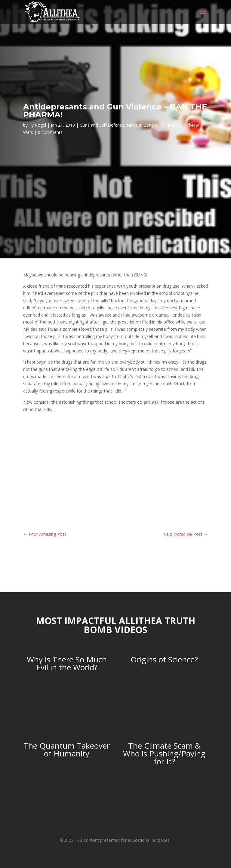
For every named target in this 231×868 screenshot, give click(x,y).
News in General (143, 125)
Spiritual (169, 125)
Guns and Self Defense (102, 125)
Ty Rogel (37, 125)
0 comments (50, 132)
